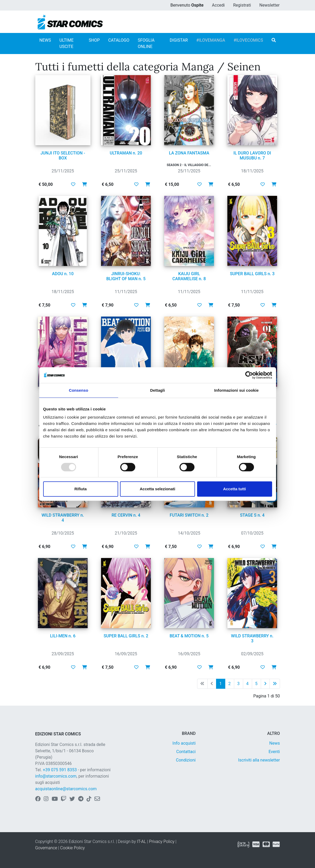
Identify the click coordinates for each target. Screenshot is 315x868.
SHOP (94, 40)
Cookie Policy (73, 848)
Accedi (218, 5)
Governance (46, 848)
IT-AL (141, 842)
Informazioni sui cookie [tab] (236, 390)
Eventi (274, 752)
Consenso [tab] (79, 390)
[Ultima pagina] (275, 684)
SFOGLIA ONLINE (146, 43)
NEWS (45, 40)
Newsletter (270, 5)
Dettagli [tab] (158, 390)
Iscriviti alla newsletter (259, 760)
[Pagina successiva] (265, 684)
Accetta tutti (235, 489)
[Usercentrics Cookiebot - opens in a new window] (249, 375)
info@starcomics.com (56, 776)
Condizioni (186, 760)
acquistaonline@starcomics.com (66, 789)
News (274, 743)
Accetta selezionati (157, 489)
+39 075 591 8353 (60, 770)
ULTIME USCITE (67, 43)
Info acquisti (184, 743)
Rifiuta (81, 489)
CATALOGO (119, 40)
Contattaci (186, 752)
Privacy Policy (162, 842)
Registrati (242, 5)
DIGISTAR (179, 40)
